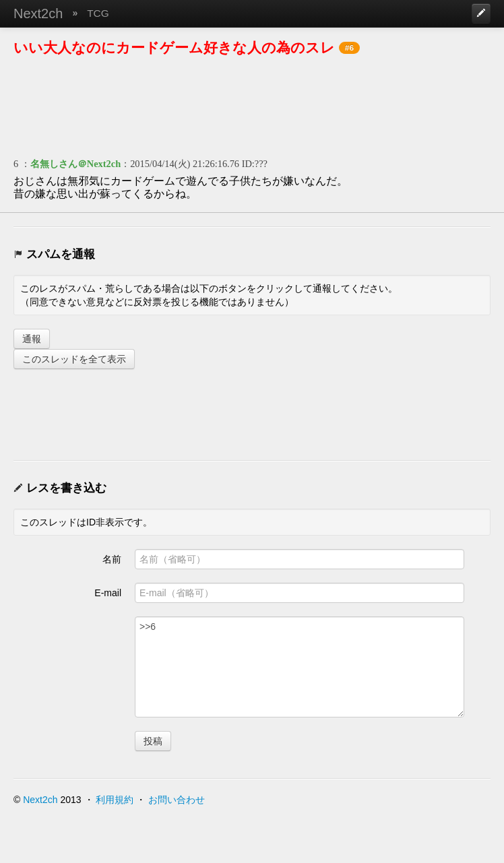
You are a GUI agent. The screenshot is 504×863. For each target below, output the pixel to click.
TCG (98, 13)
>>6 (300, 667)
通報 (32, 339)
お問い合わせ (177, 800)
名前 (112, 559)
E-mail (108, 593)
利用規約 (115, 800)
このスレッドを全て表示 (74, 359)
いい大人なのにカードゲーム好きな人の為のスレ (174, 47)
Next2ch (38, 13)
